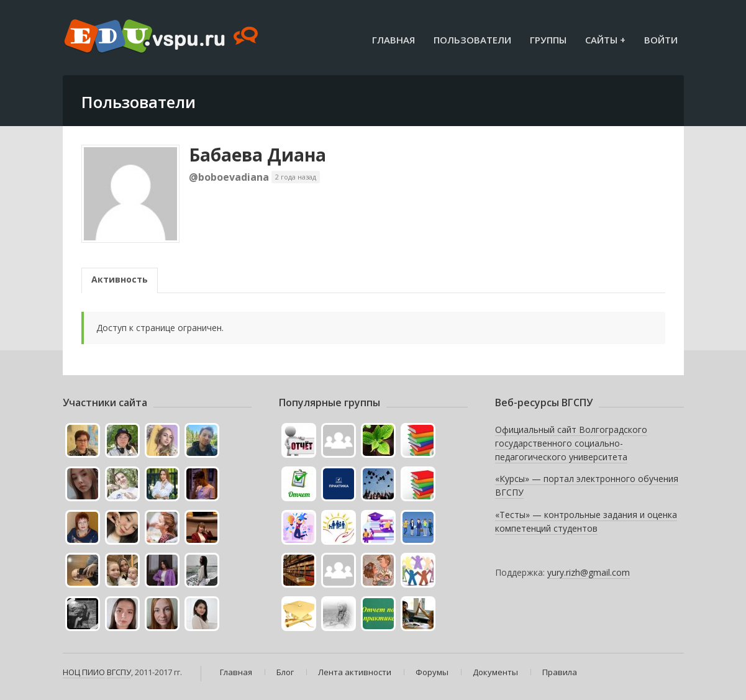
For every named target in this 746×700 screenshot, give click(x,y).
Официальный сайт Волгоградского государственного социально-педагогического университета (571, 443)
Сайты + (605, 40)
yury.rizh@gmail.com (589, 572)
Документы (495, 672)
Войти (661, 40)
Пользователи (472, 40)
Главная (393, 40)
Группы (548, 40)
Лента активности (355, 672)
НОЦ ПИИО (84, 672)
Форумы (432, 672)
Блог (285, 672)
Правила (560, 672)
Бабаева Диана (257, 155)
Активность (120, 279)
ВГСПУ (119, 672)
